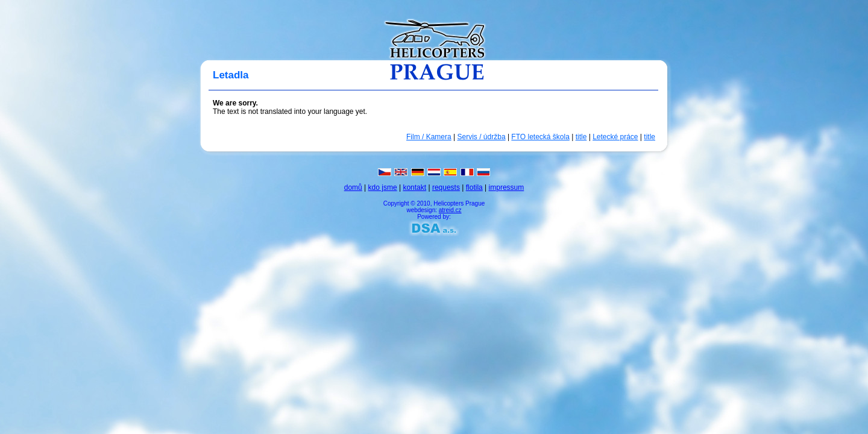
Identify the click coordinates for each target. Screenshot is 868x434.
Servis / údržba (482, 137)
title (581, 137)
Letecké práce (615, 137)
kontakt (414, 187)
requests (446, 187)
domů (353, 187)
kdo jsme (383, 187)
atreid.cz (450, 210)
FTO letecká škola (540, 137)
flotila (474, 187)
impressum (507, 187)
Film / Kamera (429, 137)
